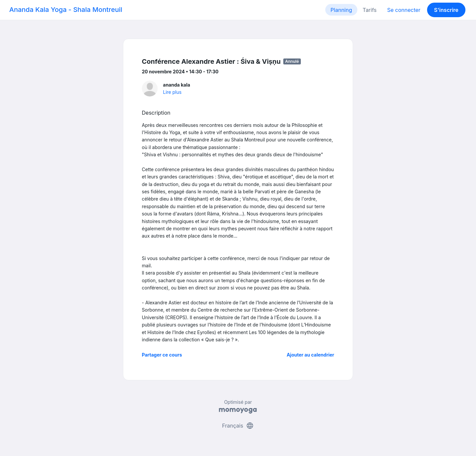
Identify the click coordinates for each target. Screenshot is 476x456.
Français (238, 426)
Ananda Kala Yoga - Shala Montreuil (66, 10)
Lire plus (172, 92)
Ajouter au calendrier (310, 355)
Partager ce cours (162, 355)
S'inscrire (446, 10)
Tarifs (370, 10)
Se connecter (404, 10)
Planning (341, 10)
